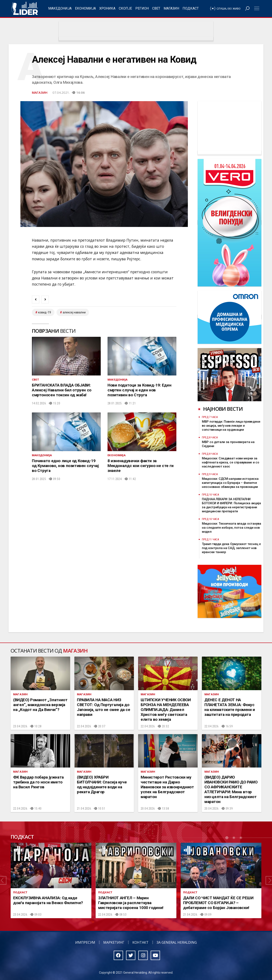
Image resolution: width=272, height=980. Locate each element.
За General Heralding (177, 942)
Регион (142, 8)
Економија (85, 8)
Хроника (107, 8)
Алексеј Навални (74, 312)
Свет (156, 8)
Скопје (125, 8)
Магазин (171, 8)
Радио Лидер (25, 8)
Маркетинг (114, 942)
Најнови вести (223, 409)
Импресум (85, 942)
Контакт (140, 942)
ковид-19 (45, 312)
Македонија (60, 8)
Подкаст (191, 8)
